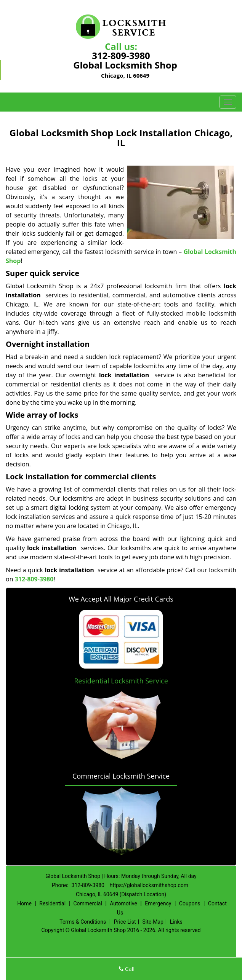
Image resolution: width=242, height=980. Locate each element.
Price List (125, 922)
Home (24, 903)
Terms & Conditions (83, 922)
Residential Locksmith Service (121, 681)
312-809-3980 (121, 55)
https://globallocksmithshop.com (149, 885)
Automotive (123, 903)
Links (176, 922)
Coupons (190, 903)
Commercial (87, 903)
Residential (52, 903)
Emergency (158, 903)
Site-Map (153, 922)
